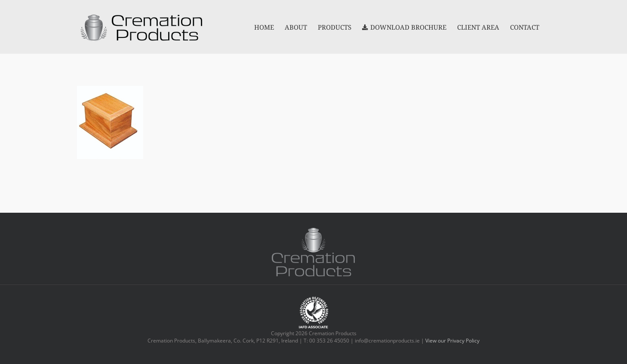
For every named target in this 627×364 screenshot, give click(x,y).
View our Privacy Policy (452, 341)
